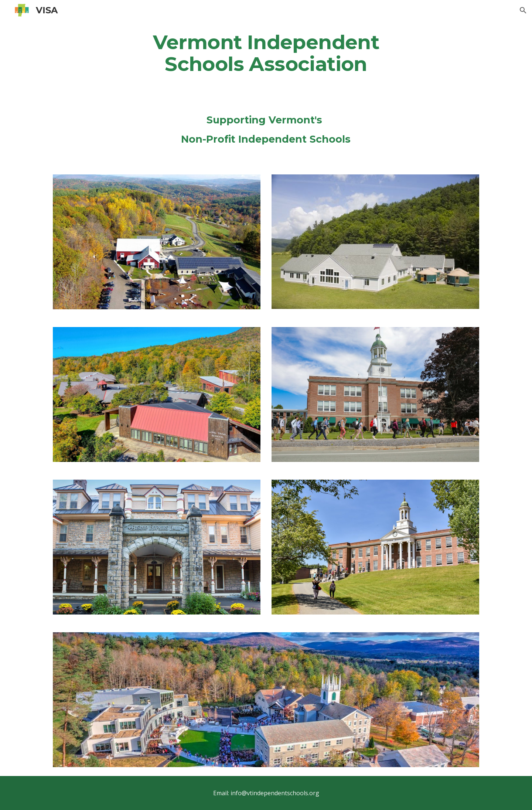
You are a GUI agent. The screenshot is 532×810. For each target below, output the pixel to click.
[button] (523, 10)
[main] (266, 53)
